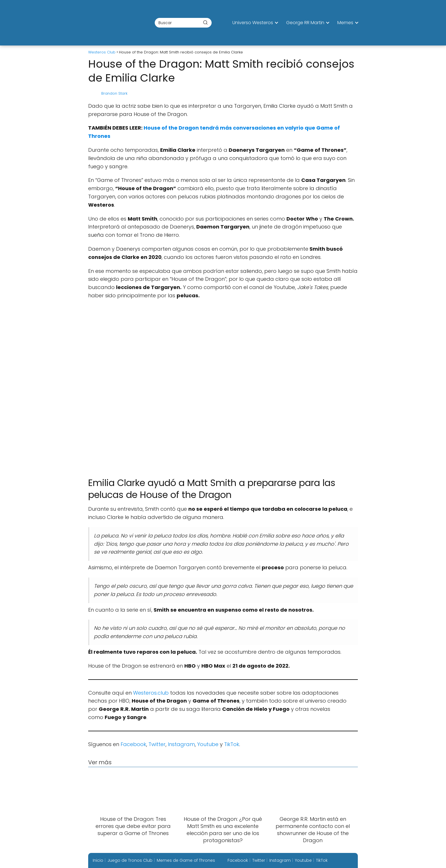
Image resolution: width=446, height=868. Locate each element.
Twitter (157, 744)
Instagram (181, 744)
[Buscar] (205, 22)
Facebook (133, 744)
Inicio (98, 860)
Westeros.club (151, 693)
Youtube (208, 744)
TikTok (232, 744)
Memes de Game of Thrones (186, 860)
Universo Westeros (253, 23)
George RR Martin (305, 23)
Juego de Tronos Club (130, 860)
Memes (345, 23)
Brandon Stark (114, 93)
